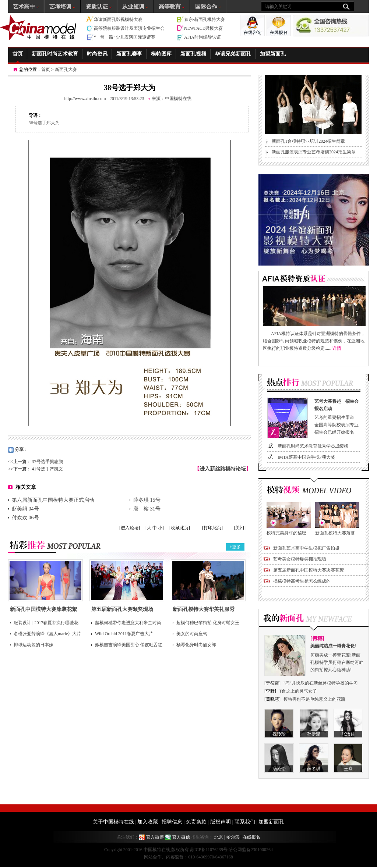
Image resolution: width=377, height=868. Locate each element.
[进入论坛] (130, 528)
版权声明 (221, 822)
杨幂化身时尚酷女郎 (196, 645)
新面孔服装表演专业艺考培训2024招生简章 (314, 152)
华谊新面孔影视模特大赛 (118, 19)
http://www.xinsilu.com (85, 99)
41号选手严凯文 (47, 469)
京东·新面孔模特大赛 (205, 19)
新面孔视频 (193, 54)
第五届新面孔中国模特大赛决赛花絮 (309, 570)
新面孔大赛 (66, 70)
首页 (18, 54)
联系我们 (245, 822)
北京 (219, 837)
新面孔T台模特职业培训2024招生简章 (308, 141)
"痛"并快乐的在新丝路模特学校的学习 (321, 683)
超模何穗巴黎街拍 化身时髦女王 (208, 623)
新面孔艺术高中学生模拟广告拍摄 (306, 548)
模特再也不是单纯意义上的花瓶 (314, 699)
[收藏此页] (180, 528)
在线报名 (251, 837)
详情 (337, 348)
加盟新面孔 (273, 54)
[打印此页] (212, 528)
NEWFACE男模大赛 (203, 28)
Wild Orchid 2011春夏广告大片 (124, 634)
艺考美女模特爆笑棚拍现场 (300, 559)
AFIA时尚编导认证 (202, 37)
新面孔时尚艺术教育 (55, 54)
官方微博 (155, 837)
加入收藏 (148, 822)
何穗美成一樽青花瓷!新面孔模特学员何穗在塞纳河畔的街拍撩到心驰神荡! (337, 657)
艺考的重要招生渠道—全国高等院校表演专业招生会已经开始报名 (338, 416)
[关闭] (240, 528)
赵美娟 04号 (25, 509)
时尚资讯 (97, 54)
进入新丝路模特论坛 (223, 469)
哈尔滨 (233, 837)
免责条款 (196, 822)
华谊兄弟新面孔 (233, 54)
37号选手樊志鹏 (47, 462)
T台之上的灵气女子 (298, 691)
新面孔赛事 (129, 54)
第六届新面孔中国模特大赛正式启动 (53, 500)
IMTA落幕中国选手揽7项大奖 (306, 457)
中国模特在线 (178, 99)
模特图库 (161, 54)
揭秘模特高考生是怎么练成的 (302, 581)
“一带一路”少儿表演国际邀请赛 (125, 37)
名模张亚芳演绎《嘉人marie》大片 (47, 634)
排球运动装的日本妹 (34, 645)
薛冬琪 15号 (147, 500)
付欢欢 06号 (25, 518)
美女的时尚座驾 (192, 634)
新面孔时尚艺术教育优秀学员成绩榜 (313, 446)
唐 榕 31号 (147, 509)
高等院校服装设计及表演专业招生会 (129, 28)
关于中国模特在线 (113, 822)
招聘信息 (172, 822)
